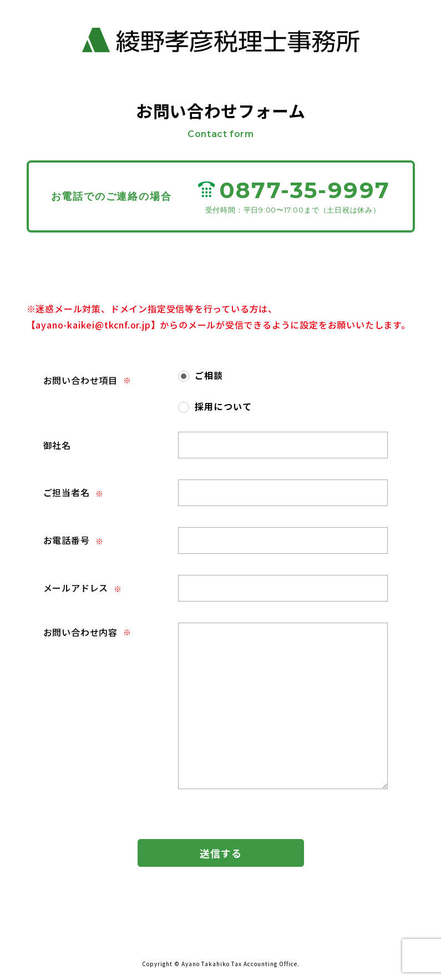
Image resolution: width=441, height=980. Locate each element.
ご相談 (209, 375)
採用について (224, 406)
